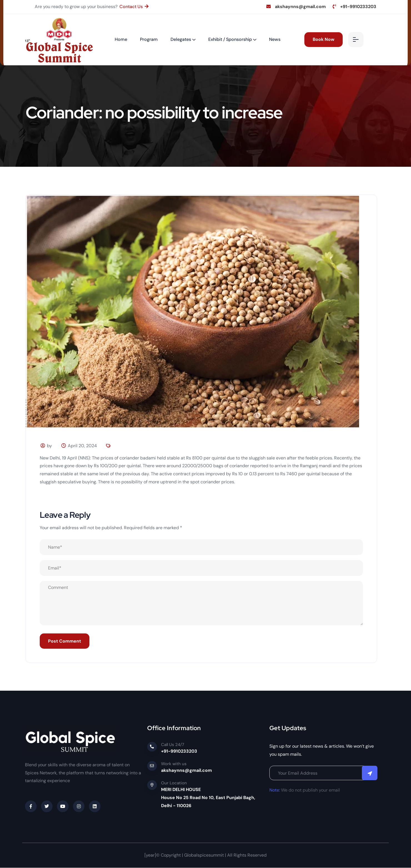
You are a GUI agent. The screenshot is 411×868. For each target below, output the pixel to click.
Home (121, 39)
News (275, 39)
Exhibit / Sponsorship (230, 39)
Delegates (181, 39)
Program (149, 39)
